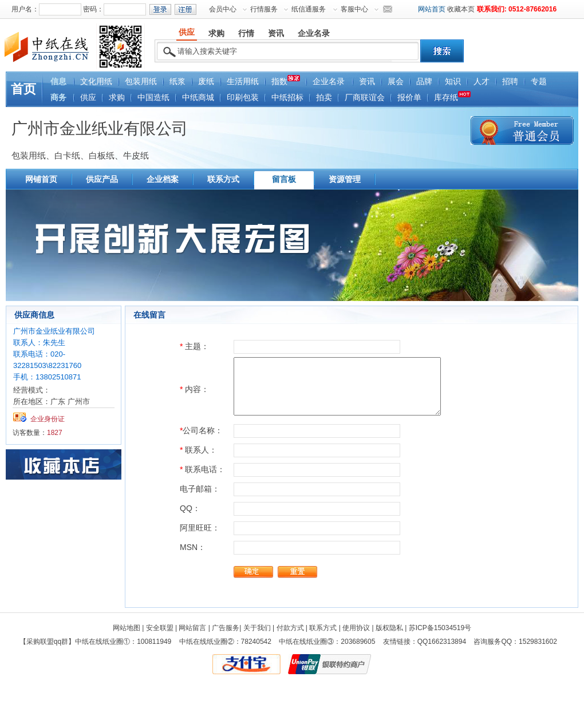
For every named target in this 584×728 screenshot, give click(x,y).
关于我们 (257, 628)
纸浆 (177, 82)
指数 (286, 80)
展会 (396, 82)
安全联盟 (160, 628)
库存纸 (452, 96)
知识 (453, 82)
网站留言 (192, 628)
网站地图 (127, 628)
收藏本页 (461, 9)
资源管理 (345, 179)
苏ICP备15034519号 (440, 628)
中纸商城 (198, 98)
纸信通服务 (309, 9)
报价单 (409, 98)
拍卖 (324, 98)
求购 (117, 98)
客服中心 (354, 9)
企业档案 (163, 179)
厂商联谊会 (365, 98)
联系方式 (223, 179)
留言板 (284, 179)
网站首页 (432, 9)
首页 (23, 89)
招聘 (510, 82)
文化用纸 (96, 82)
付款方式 (290, 628)
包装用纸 (141, 82)
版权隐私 (389, 628)
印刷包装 (243, 98)
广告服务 (226, 628)
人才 (482, 82)
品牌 (424, 82)
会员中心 (223, 9)
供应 (88, 98)
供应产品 (102, 179)
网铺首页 (41, 179)
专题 (539, 82)
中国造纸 (153, 98)
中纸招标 (287, 98)
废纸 (206, 82)
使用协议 (356, 628)
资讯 (367, 82)
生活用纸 (243, 82)
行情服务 (264, 9)
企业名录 (329, 82)
